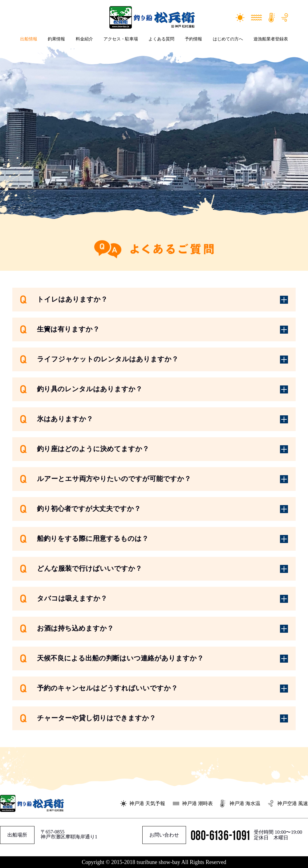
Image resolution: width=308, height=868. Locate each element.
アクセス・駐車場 (121, 39)
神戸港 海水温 (245, 803)
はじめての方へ (228, 39)
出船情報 (29, 39)
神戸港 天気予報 (147, 803)
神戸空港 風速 (293, 803)
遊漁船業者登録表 (271, 39)
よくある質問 (161, 39)
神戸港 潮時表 (197, 803)
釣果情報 (56, 39)
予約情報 (193, 39)
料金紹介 (84, 39)
